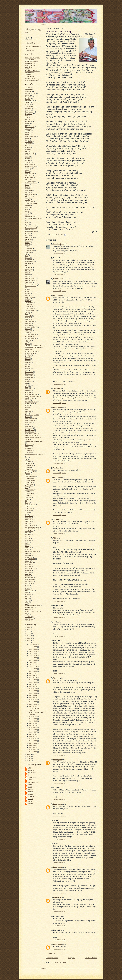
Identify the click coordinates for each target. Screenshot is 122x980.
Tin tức (27, 103)
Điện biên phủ (30, 608)
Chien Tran (57, 897)
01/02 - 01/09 (33, 752)
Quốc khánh (29, 445)
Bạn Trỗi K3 (29, 114)
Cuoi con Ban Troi (31, 166)
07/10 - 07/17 (33, 697)
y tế (26, 265)
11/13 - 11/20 (33, 658)
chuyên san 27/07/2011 (32, 527)
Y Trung (28, 512)
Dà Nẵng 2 (29, 381)
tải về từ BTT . (30, 591)
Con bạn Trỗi (29, 374)
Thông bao (29, 248)
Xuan (27, 314)
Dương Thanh (30, 237)
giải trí (27, 537)
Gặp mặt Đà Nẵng (31, 194)
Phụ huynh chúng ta (31, 434)
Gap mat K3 (29, 176)
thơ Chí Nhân (29, 581)
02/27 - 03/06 (33, 739)
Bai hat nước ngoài (31, 228)
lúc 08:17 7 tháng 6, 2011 (60, 893)
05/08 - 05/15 (33, 721)
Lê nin (27, 413)
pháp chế (28, 566)
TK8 (55, 538)
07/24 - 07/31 (33, 693)
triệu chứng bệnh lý (31, 327)
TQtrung (56, 678)
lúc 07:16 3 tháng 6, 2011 (60, 464)
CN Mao (28, 366)
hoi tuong (28, 540)
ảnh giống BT (29, 619)
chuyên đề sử (29, 531)
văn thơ (28, 600)
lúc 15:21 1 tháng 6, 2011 (60, 254)
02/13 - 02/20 (33, 741)
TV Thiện (28, 462)
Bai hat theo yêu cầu (31, 351)
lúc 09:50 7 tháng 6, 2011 (60, 912)
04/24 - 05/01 (33, 723)
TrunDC (30, 785)
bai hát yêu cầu (30, 155)
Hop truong (29, 392)
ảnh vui (27, 621)
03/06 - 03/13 (33, 736)
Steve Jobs (29, 452)
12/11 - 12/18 (33, 649)
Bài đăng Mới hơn (52, 958)
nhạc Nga (28, 561)
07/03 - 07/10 (33, 700)
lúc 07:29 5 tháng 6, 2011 (60, 618)
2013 (29, 638)
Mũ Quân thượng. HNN (32, 415)
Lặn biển (28, 293)
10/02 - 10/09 (33, 671)
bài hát (27, 138)
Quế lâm (28, 299)
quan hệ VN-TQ (30, 568)
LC (26, 125)
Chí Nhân (28, 121)
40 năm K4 (29, 336)
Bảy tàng (28, 361)
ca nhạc (28, 523)
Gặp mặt (28, 192)
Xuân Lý (28, 507)
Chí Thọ (28, 235)
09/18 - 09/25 (33, 675)
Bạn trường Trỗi (30, 63)
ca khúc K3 (29, 521)
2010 (29, 754)
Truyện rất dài (29, 486)
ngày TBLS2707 (30, 559)
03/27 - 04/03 (33, 730)
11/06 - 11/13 (33, 660)
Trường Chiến (30, 181)
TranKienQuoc (59, 244)
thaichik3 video (30, 579)
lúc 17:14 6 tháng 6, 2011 (60, 816)
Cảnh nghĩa (29, 282)
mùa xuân (28, 555)
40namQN (28, 340)
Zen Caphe (29, 316)
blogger (28, 318)
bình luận (28, 518)
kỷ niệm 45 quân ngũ (32, 551)
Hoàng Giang (29, 112)
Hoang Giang (29, 177)
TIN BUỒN (29, 142)
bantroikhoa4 (29, 516)
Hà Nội (27, 134)
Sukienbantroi (29, 198)
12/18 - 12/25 (33, 647)
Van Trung (28, 497)
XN (26, 501)
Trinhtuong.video (30, 480)
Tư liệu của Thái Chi (31, 204)
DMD (27, 379)
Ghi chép (28, 385)
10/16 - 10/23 (33, 667)
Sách (27, 458)
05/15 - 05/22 (33, 719)
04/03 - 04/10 (33, 728)
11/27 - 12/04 (33, 653)
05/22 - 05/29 (33, 717)
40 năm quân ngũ (31, 338)
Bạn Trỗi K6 (29, 67)
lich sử (27, 185)
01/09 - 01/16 (33, 750)
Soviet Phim (29, 450)
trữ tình (28, 589)
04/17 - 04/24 (33, 725)
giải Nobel (28, 535)
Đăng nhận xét (52, 954)
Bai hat (27, 140)
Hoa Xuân (28, 391)
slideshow (28, 570)
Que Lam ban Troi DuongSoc (34, 441)
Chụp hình (28, 368)
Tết (26, 254)
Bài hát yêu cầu (30, 127)
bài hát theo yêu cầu (31, 183)
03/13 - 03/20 (33, 734)
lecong (30, 801)
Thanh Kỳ (28, 467)
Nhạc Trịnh (29, 422)
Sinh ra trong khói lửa (32, 62)
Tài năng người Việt (31, 310)
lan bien (28, 553)
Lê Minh (28, 245)
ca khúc (28, 157)
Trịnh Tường (29, 308)
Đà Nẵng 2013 (30, 217)
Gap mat (28, 151)
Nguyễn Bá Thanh (31, 419)
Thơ (27, 118)
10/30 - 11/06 (33, 662)
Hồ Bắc (28, 400)
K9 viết (27, 406)
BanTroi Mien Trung (31, 232)
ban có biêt (29, 207)
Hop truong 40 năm (31, 394)
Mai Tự (27, 179)
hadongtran (31, 796)
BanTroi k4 (29, 269)
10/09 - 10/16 (33, 669)
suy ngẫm (28, 574)
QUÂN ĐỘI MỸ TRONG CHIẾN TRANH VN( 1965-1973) (33, 437)
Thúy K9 (28, 473)
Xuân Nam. (29, 510)
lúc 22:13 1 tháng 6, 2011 (60, 274)
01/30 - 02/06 (33, 745)
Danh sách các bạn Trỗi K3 (33, 80)
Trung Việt (28, 306)
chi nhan (28, 319)
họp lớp (28, 258)
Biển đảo (28, 357)
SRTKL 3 (28, 301)
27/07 (27, 224)
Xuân (27, 256)
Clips (27, 370)
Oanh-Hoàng (29, 428)
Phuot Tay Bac (30, 430)
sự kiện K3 (29, 260)
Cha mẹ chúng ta (30, 164)
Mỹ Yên (28, 417)
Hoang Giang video (31, 284)
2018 (29, 627)
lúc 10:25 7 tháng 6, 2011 (60, 926)
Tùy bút (28, 312)
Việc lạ (27, 499)
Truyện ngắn (29, 484)
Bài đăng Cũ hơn (91, 958)
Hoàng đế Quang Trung (32, 396)
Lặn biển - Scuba (30, 78)
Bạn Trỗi (28, 273)
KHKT (27, 290)
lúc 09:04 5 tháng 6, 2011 (60, 636)
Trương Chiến (30, 490)
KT (29, 775)
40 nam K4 (29, 267)
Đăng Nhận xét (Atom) (60, 962)
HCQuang (31, 770)
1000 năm (28, 162)
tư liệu (27, 189)
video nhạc (29, 331)
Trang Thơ (28, 75)
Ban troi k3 (29, 89)
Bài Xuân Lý (29, 271)
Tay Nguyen (29, 464)
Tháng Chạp (29, 303)
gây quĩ (28, 538)
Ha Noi (27, 123)
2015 (29, 634)
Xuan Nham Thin (30, 505)
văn (26, 215)
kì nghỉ (27, 550)
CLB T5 (28, 276)
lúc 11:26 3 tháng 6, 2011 (60, 473)
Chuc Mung (29, 190)
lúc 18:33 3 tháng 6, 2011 (60, 515)
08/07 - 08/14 (33, 689)
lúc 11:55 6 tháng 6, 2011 (60, 755)
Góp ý (27, 387)
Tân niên (28, 492)
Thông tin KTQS (30, 471)
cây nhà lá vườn (30, 321)
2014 (29, 636)
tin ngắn (28, 587)
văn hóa (28, 598)
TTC (27, 460)
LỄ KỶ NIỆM (29, 196)
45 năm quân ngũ (31, 226)
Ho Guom (28, 241)
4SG (27, 342)
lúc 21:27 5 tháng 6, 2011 (60, 674)
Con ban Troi (29, 372)
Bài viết (27, 172)
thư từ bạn (29, 583)
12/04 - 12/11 (33, 651)
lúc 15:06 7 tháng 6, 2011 (60, 949)
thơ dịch (28, 161)
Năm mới (28, 426)
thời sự (27, 585)
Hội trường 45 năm (31, 402)
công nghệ (28, 323)
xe (26, 604)
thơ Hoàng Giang (30, 93)
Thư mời (28, 475)
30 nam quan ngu (31, 334)
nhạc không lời (30, 563)
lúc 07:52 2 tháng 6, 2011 (60, 291)
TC (26, 247)
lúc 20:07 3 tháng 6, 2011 (60, 534)
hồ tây (27, 544)
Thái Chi (28, 200)
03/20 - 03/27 (33, 732)
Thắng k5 (57, 389)
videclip (28, 213)
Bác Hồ (28, 359)
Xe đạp (27, 503)
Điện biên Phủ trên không (33, 606)
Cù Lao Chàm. (30, 377)
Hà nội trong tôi (30, 398)
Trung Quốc (29, 482)
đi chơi (27, 615)
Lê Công (28, 243)
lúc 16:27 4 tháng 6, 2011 (60, 601)
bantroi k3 (28, 132)
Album (27, 170)
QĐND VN (28, 447)
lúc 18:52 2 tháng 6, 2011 (60, 403)
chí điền (28, 533)
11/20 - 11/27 (33, 656)
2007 (29, 761)
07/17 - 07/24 (33, 695)
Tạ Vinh (28, 495)
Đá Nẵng (28, 609)
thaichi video (29, 578)
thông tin (28, 159)
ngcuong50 (31, 804)
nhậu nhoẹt (29, 325)
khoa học (28, 119)
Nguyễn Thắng (30, 297)
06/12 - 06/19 (33, 704)
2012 (29, 640)
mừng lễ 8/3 (29, 557)
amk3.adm (31, 794)
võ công (28, 596)
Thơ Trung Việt (30, 50)
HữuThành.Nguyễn (60, 279)
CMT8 (27, 364)
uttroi (27, 593)
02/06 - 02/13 (33, 743)
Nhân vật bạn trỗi (30, 421)
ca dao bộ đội (29, 520)
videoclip (28, 147)
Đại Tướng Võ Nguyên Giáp (34, 219)
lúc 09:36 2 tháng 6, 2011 (60, 384)
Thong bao (29, 144)
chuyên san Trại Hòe (31, 529)
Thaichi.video (29, 106)
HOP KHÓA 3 (29, 389)
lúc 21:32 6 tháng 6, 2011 (60, 839)
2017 (29, 629)
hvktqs (27, 542)
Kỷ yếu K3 (28, 292)
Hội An (27, 288)
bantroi (27, 95)
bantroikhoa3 (29, 101)
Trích (27, 488)
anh (26, 514)
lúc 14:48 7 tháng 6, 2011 (60, 940)
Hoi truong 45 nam (31, 286)
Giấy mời (28, 239)
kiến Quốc (28, 548)
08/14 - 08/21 (33, 686)
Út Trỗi (27, 69)
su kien (27, 211)
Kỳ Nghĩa (28, 411)
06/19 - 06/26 (33, 702)
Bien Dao (28, 355)
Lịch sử (28, 295)
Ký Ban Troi (29, 407)
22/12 (27, 333)
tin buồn (28, 110)
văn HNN (28, 263)
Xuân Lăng (29, 508)
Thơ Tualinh (29, 305)
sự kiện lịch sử (30, 262)
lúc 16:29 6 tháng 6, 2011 (60, 800)
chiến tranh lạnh (30, 525)
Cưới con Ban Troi (31, 278)
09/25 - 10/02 (33, 673)
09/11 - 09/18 (33, 678)
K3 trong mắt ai (30, 404)
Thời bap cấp (29, 479)
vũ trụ (27, 602)
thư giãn (28, 146)
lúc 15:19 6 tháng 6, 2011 (60, 783)
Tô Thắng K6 (29, 493)
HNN (27, 116)
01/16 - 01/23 (33, 747)
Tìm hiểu (28, 131)
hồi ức (27, 546)
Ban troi (28, 149)
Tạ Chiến (28, 252)
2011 (29, 642)
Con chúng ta (29, 376)
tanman (28, 576)
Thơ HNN (28, 129)
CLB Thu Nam (30, 174)
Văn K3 (28, 205)
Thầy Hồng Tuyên (31, 477)
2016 (29, 631)
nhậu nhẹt (28, 564)
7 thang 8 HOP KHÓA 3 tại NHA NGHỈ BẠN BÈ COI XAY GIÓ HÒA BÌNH (34, 348)
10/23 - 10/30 (33, 664)
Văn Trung (28, 91)
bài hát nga (29, 168)
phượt (27, 209)
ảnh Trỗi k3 (29, 617)
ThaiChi (30, 780)
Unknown (31, 789)
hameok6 (30, 799)
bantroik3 (28, 108)
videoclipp (28, 594)
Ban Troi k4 (29, 230)
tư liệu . (28, 329)
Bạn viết (28, 275)
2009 (29, 756)
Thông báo (29, 97)
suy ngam (28, 572)
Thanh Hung (29, 465)
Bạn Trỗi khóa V (30, 65)
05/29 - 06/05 (33, 706)
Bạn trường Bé (30, 73)
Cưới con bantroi (30, 280)
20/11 (27, 222)
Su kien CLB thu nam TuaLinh (34, 454)
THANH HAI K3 (32, 777)
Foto (27, 383)
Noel (27, 424)
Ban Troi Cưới (30, 353)
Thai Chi (28, 99)
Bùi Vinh (28, 234)
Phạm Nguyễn (30, 432)
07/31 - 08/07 (33, 691)
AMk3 (29, 768)
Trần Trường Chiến (33, 782)
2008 (29, 759)
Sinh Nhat (28, 449)
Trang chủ (71, 958)
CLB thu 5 (28, 363)
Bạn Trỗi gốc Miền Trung (33, 71)
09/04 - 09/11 (33, 680)
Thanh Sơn (29, 469)
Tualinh (27, 88)
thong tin (28, 187)
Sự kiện (28, 105)
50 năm (28, 344)
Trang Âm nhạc (30, 77)
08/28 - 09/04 (33, 682)
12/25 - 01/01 (33, 645)
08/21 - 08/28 (33, 684)
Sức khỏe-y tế (30, 153)
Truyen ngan (29, 202)
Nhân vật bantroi (30, 136)
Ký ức (27, 409)
